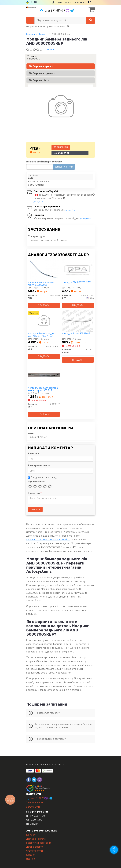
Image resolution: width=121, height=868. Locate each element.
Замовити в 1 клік (64, 167)
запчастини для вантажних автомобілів (48, 540)
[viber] (40, 780)
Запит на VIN (33, 807)
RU (35, 2)
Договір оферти (35, 847)
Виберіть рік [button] (39, 80)
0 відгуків (49, 50)
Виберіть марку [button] (41, 66)
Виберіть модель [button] (42, 73)
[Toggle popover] (114, 850)
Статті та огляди (35, 851)
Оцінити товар (37, 482)
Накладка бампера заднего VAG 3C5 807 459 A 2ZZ (42, 335)
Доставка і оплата (62, 2)
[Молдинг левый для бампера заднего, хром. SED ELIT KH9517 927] (44, 375)
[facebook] (29, 780)
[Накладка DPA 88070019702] (78, 270)
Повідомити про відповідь (43, 478)
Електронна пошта (39, 466)
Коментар (35, 493)
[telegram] (34, 780)
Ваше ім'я (33, 454)
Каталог (31, 855)
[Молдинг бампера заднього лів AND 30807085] (44, 270)
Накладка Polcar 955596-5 (76, 334)
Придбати (61, 148)
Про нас (31, 859)
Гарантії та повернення (39, 843)
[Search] (91, 20)
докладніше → (39, 202)
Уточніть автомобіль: (34, 58)
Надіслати (35, 509)
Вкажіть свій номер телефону (44, 162)
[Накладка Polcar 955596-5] (78, 321)
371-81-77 (53, 11)
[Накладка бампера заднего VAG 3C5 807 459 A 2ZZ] (44, 321)
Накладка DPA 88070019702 (77, 282)
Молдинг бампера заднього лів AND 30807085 (42, 284)
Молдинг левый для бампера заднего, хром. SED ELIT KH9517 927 (43, 389)
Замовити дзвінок (35, 803)
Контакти (80, 2)
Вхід (91, 2)
